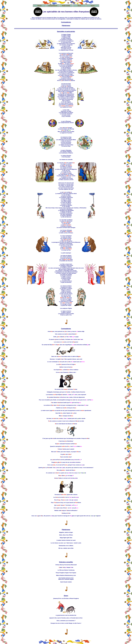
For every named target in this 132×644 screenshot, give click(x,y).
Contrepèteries (66, 329)
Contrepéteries (66, 22)
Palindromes (66, 26)
